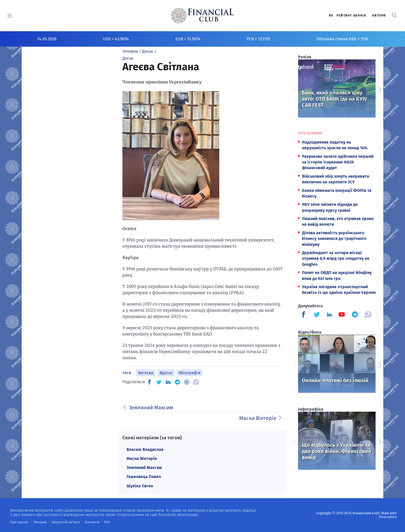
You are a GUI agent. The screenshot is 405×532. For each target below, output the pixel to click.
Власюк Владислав (145, 449)
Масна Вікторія (142, 459)
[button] (394, 15)
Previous (294, 89)
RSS (100, 522)
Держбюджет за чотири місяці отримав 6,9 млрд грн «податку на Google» (336, 259)
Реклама (38, 522)
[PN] (187, 382)
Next (379, 89)
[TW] (159, 382)
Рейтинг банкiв (351, 15)
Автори (379, 15)
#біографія (190, 373)
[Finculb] (305, 315)
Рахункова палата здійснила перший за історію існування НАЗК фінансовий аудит (338, 162)
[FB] (150, 382)
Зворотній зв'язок (62, 522)
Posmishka (388, 517)
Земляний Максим (144, 468)
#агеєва (146, 373)
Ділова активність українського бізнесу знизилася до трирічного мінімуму (334, 239)
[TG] (177, 382)
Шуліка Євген (140, 486)
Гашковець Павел (144, 477)
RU (331, 15)
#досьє (166, 373)
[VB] (196, 382)
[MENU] (10, 15)
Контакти (86, 522)
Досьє (128, 58)
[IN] (168, 382)
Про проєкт (18, 522)
